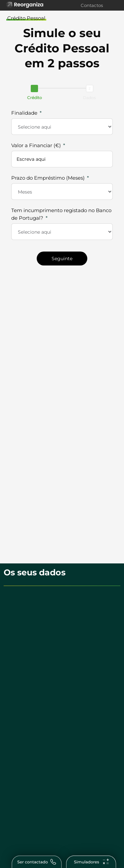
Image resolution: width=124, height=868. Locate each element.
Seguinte (62, 259)
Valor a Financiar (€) (36, 145)
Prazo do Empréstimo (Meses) (48, 178)
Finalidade (24, 113)
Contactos (92, 5)
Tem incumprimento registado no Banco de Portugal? (61, 214)
